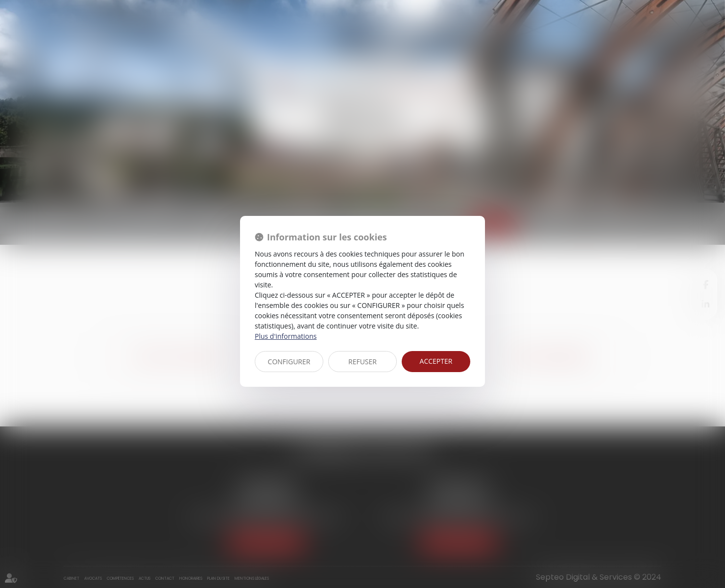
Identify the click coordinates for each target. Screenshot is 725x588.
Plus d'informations (286, 336)
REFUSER (362, 362)
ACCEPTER (436, 361)
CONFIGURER (289, 362)
